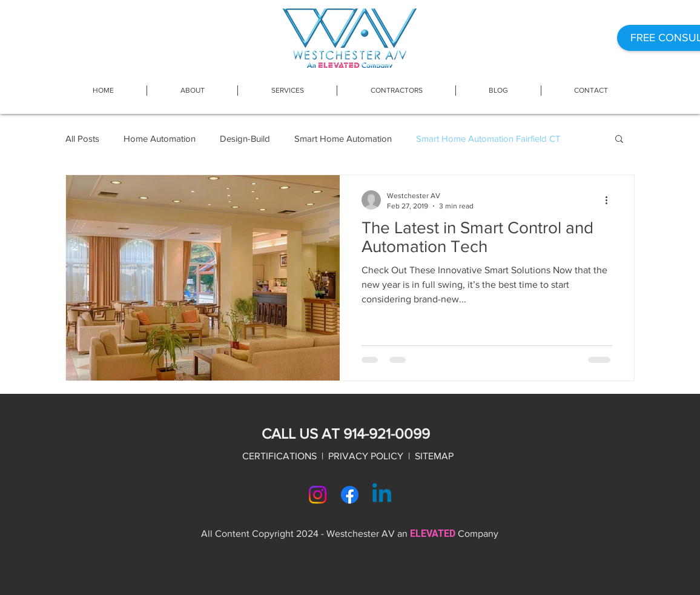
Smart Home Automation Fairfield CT (488, 138)
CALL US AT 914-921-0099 (346, 434)
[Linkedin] (382, 495)
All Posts (82, 138)
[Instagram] (318, 495)
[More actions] (610, 200)
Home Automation (160, 138)
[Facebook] (350, 495)
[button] (287, 91)
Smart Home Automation (343, 138)
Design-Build (245, 138)
